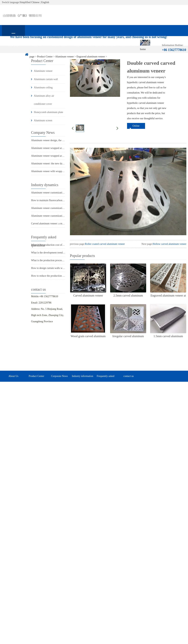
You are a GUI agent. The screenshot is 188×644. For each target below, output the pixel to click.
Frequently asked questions (129, 47)
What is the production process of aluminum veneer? (58, 260)
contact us (13, 56)
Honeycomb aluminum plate (48, 112)
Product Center (59, 45)
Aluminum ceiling (43, 88)
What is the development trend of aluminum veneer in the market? (65, 253)
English (45, 2)
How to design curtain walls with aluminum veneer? (58, 268)
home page (13, 45)
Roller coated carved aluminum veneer (105, 244)
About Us (36, 45)
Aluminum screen (43, 120)
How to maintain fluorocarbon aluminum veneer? (56, 200)
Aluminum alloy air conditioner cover (44, 100)
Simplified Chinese (30, 2)
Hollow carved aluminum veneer (169, 244)
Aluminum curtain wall (46, 79)
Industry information (106, 45)
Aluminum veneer (43, 71)
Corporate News (83, 45)
